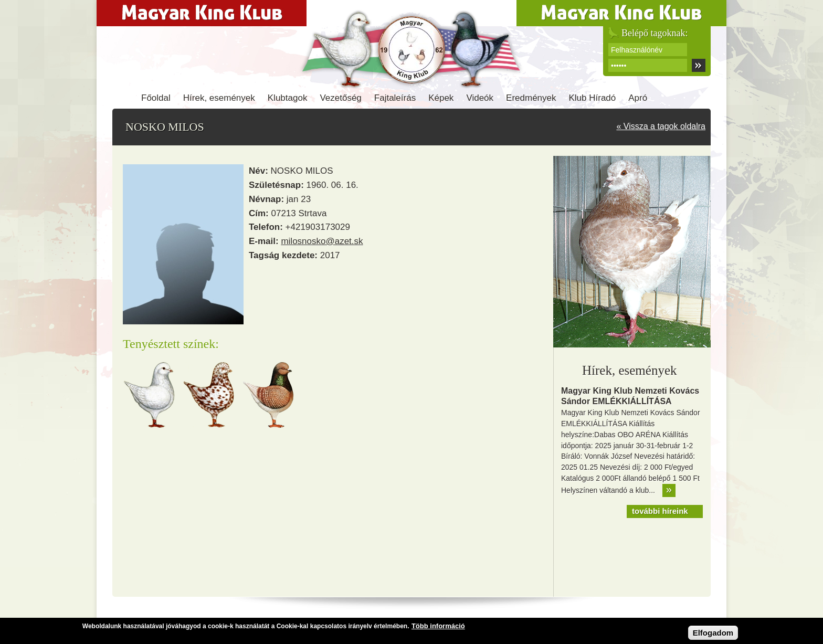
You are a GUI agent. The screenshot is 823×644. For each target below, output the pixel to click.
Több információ (438, 627)
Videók (480, 98)
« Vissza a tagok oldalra (661, 126)
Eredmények (531, 98)
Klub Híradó (593, 98)
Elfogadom (713, 634)
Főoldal (156, 98)
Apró (638, 98)
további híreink (660, 511)
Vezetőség (340, 98)
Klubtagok (288, 98)
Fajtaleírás (395, 98)
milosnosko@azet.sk (322, 241)
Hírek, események (219, 98)
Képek (441, 98)
